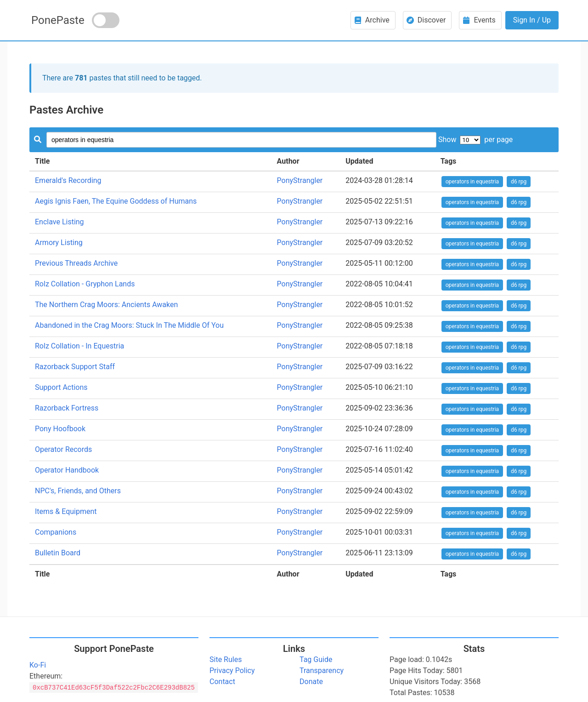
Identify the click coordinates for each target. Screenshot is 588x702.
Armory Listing (59, 243)
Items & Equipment (66, 511)
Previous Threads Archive (76, 263)
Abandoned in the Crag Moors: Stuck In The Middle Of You (129, 325)
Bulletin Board (58, 553)
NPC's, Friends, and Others (78, 491)
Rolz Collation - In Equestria (79, 346)
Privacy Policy (232, 671)
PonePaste (58, 20)
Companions (56, 532)
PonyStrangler (300, 180)
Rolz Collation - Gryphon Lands (85, 284)
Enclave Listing (59, 222)
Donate (311, 682)
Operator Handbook (67, 470)
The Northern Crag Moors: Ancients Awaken (106, 305)
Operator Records (63, 449)
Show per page (475, 140)
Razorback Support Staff (75, 367)
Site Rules (226, 659)
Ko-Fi (38, 665)
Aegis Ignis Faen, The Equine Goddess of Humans (116, 201)
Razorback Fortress (67, 408)
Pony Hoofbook (60, 429)
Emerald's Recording (68, 180)
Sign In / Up (532, 20)
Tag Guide (316, 659)
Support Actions (61, 387)
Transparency (322, 671)
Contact (222, 682)
